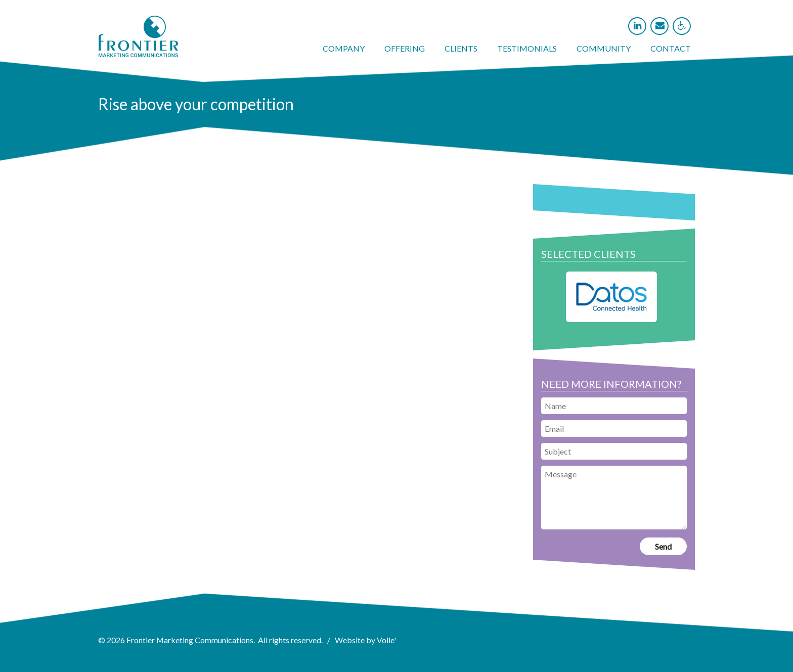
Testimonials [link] (527, 48)
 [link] (660, 26)
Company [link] (344, 48)
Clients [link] (461, 48)
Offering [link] (405, 48)
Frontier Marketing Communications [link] (190, 640)
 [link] (682, 26)
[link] (138, 54)
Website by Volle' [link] (366, 640)
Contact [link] (671, 48)
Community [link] (604, 48)
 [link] (637, 26)
